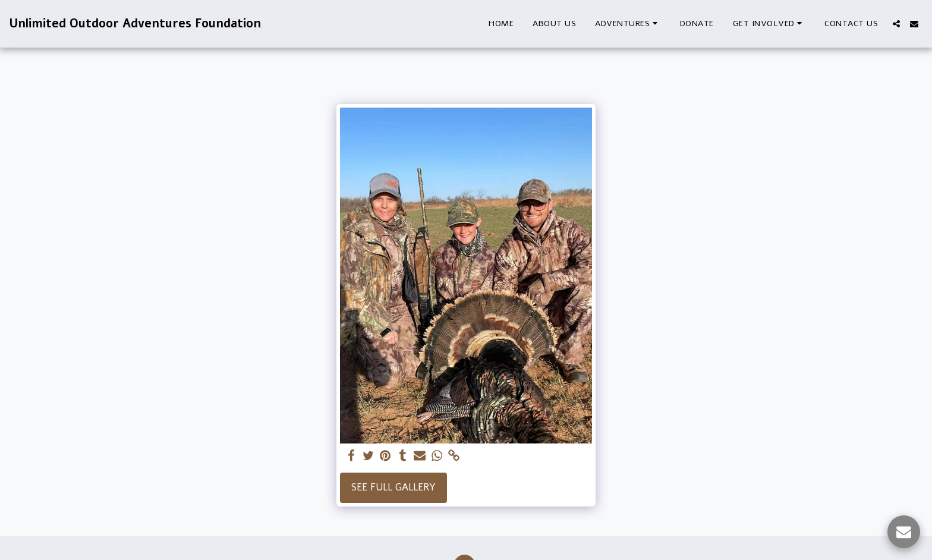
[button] (628, 23)
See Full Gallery (393, 487)
